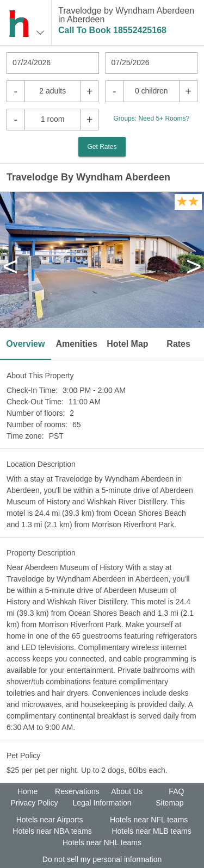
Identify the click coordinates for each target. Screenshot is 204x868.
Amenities (76, 344)
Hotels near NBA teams (52, 831)
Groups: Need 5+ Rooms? (151, 118)
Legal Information (102, 803)
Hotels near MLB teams (151, 831)
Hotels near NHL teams (102, 842)
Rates (178, 344)
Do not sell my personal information (102, 859)
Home (27, 791)
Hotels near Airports (50, 820)
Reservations (77, 791)
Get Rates (102, 147)
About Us (127, 791)
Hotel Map (127, 344)
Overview (25, 344)
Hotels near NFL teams (149, 820)
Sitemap (169, 803)
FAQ (176, 791)
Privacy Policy (34, 803)
